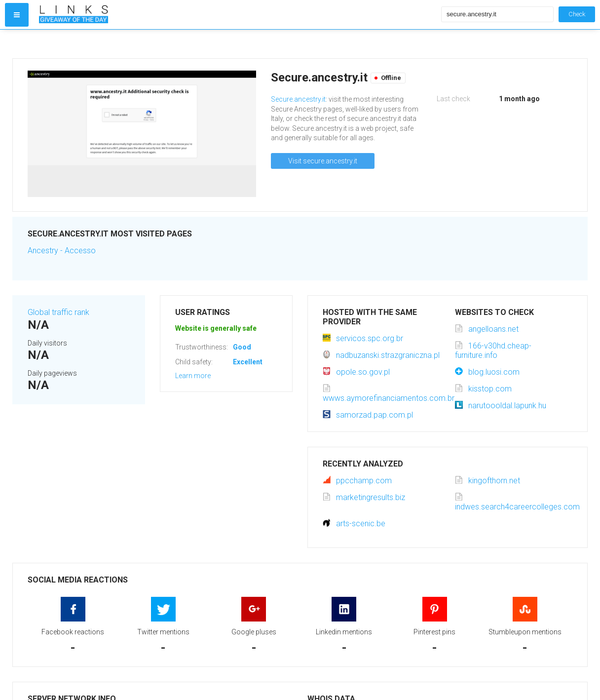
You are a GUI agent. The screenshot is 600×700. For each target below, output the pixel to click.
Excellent (248, 362)
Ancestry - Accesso (62, 251)
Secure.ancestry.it (298, 99)
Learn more (193, 376)
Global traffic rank (58, 312)
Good (242, 347)
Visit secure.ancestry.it (323, 161)
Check (577, 14)
